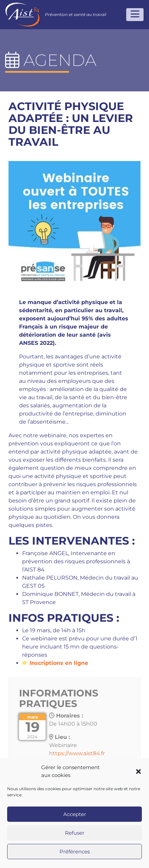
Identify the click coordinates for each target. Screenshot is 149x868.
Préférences (75, 852)
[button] (138, 772)
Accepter (75, 814)
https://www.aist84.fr (77, 753)
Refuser (75, 833)
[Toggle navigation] (135, 15)
